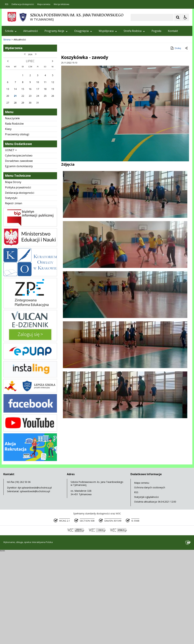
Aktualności (31, 31)
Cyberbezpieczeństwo (19, 248)
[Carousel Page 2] (37, 122)
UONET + (11, 243)
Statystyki (11, 290)
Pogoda (156, 31)
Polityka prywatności (18, 280)
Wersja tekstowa (61, 4)
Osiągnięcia (83, 31)
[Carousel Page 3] (41, 122)
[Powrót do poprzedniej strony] (187, 141)
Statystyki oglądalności (146, 589)
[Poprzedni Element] (18, 122)
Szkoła (11, 31)
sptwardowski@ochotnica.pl (35, 584)
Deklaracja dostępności (23, 4)
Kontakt (173, 31)
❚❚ (8, 122)
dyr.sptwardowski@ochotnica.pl (35, 580)
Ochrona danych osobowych (150, 580)
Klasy (8, 221)
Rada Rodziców (14, 216)
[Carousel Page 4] (44, 122)
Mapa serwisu (44, 4)
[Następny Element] (26, 122)
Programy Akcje (56, 31)
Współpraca (108, 31)
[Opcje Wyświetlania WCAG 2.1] (185, 17)
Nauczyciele (12, 211)
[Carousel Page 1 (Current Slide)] (34, 122)
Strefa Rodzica (134, 31)
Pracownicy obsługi (17, 227)
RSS (7, 4)
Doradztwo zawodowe (19, 253)
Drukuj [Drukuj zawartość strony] (176, 141)
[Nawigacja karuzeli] (22, 122)
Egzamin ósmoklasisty (19, 259)
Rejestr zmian (14, 296)
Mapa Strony (13, 275)
